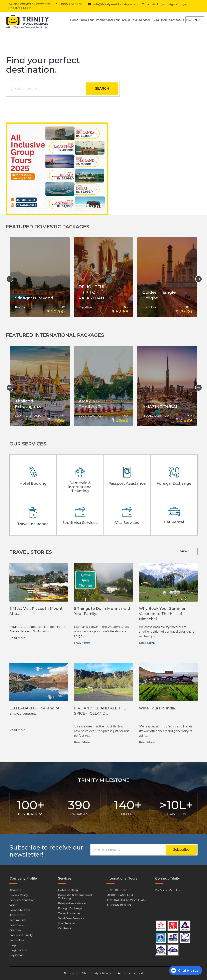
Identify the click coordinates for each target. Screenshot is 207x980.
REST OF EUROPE (119, 890)
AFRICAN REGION (119, 905)
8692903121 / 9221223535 (30, 4)
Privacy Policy (19, 895)
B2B (164, 20)
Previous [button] (8, 277)
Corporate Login (153, 4)
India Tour (87, 20)
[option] (40, 277)
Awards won (18, 915)
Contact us (17, 940)
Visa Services (67, 923)
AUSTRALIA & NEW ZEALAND (127, 900)
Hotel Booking (68, 890)
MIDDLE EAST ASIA (120, 895)
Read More (17, 638)
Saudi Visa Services (71, 918)
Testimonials (18, 920)
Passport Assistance (72, 903)
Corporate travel (20, 910)
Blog (156, 20)
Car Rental (65, 928)
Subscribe (181, 850)
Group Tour (130, 20)
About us (16, 890)
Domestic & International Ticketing (75, 897)
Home (74, 20)
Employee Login (19, 8)
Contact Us (177, 20)
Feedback (16, 925)
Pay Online (195, 20)
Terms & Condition (22, 900)
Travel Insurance (69, 913)
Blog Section (18, 950)
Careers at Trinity (21, 935)
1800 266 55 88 (69, 4)
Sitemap (15, 930)
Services (145, 20)
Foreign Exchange (70, 908)
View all (186, 551)
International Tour (108, 20)
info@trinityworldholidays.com (112, 4)
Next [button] (197, 277)
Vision (13, 905)
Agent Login (178, 4)
